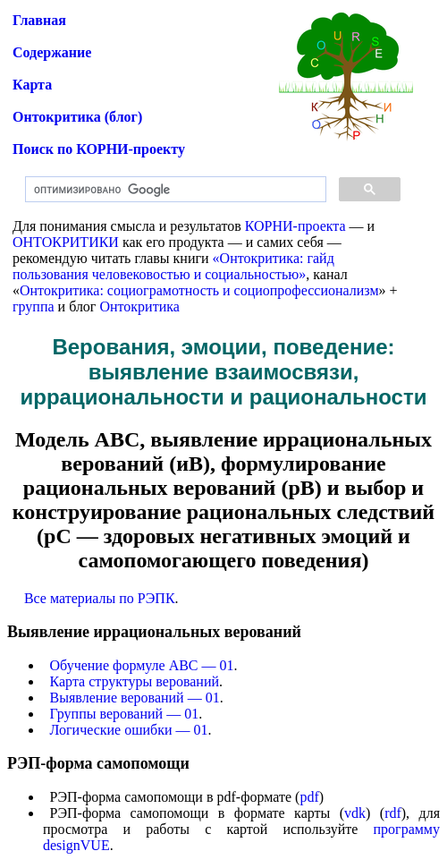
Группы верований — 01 (125, 714)
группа (34, 306)
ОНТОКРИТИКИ (66, 242)
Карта (32, 85)
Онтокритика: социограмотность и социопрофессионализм (199, 290)
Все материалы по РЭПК (100, 598)
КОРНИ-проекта (295, 226)
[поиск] (174, 190)
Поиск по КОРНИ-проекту (99, 149)
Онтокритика (139, 306)
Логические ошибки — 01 (129, 730)
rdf (393, 813)
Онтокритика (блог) (77, 117)
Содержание (52, 52)
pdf (309, 797)
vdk (355, 813)
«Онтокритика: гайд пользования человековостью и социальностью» (173, 266)
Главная (39, 20)
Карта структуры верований (135, 681)
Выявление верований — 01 (135, 698)
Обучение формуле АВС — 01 (142, 665)
